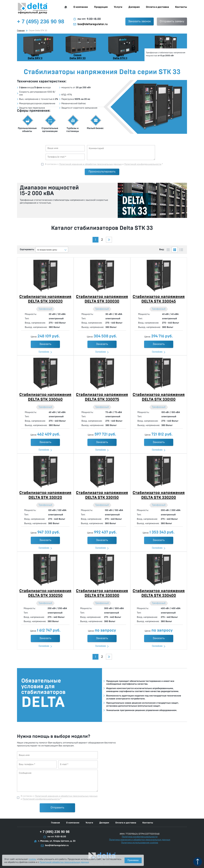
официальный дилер (33, 8)
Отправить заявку (172, 21)
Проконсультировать (102, 172)
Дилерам (134, 7)
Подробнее (44, 352)
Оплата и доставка (157, 7)
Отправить (57, 808)
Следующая (109, 240)
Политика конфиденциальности (140, 837)
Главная (66, 7)
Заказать (45, 344)
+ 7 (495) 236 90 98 (55, 832)
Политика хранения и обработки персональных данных (140, 840)
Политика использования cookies (140, 843)
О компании (81, 7)
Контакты (181, 7)
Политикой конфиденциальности (143, 164)
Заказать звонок (140, 21)
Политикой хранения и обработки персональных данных (90, 164)
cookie (32, 859)
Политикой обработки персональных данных (64, 862)
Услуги (118, 7)
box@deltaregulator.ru (93, 24)
